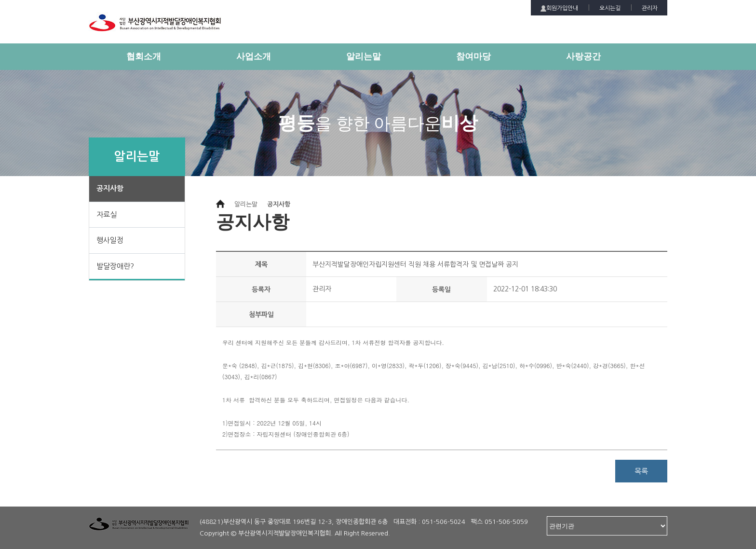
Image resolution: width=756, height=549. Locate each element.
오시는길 (610, 8)
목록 (641, 471)
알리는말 (364, 56)
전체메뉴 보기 (660, 62)
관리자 (650, 8)
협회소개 (144, 56)
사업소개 (254, 56)
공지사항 (110, 188)
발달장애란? (115, 266)
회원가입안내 (559, 8)
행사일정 (110, 240)
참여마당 (473, 56)
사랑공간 (583, 56)
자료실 (107, 214)
